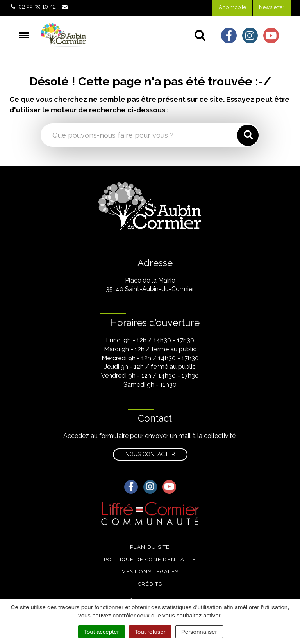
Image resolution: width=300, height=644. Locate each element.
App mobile (232, 7)
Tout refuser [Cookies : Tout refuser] (150, 632)
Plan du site (150, 547)
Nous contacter (150, 454)
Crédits (150, 584)
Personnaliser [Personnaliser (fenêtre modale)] (199, 632)
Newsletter (272, 7)
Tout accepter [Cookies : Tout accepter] (102, 632)
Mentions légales (150, 572)
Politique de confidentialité (150, 559)
